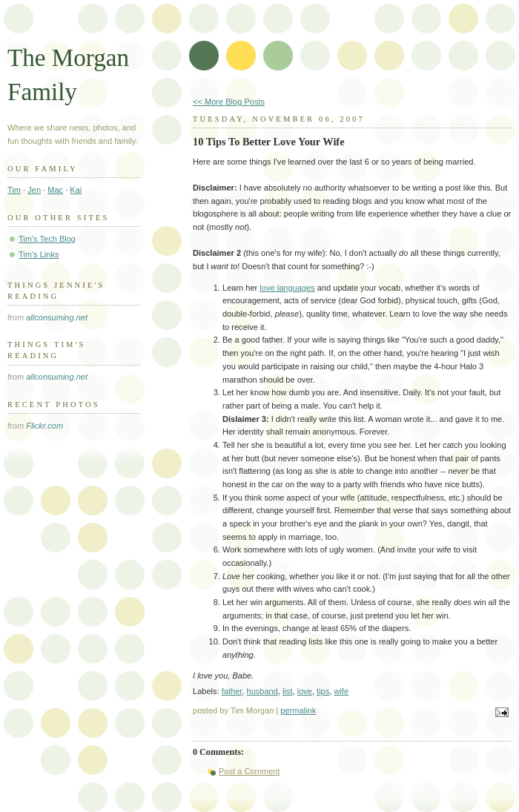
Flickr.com (44, 426)
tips (323, 691)
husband (262, 691)
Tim (14, 190)
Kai (76, 190)
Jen (34, 190)
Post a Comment (249, 771)
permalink (298, 710)
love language (285, 288)
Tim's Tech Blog (47, 239)
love (305, 691)
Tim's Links (39, 254)
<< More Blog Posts (229, 102)
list (288, 691)
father (232, 691)
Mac (55, 190)
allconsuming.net (57, 317)
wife (341, 691)
